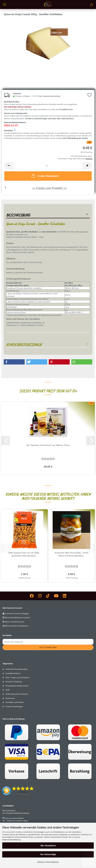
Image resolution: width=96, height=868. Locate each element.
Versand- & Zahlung (14, 682)
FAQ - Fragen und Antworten (17, 678)
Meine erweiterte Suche (15, 622)
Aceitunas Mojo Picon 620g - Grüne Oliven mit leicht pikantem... (72, 554)
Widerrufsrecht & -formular (17, 694)
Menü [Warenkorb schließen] (4, 4)
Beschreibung (18, 215)
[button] (9, 166)
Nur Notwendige (48, 854)
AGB (7, 690)
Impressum (10, 698)
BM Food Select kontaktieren (17, 626)
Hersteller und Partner (15, 702)
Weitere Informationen (48, 862)
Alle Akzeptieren (48, 846)
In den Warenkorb (45, 176)
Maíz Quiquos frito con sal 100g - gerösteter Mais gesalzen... (24, 554)
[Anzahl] (48, 166)
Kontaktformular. (66, 109)
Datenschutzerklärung (11, 840)
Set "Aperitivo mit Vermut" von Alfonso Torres (48, 445)
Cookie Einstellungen (14, 706)
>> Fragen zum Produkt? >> (49, 188)
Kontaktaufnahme (13, 673)
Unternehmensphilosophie (17, 669)
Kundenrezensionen (24, 345)
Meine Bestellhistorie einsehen (17, 618)
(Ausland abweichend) (52, 96)
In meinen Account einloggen (17, 613)
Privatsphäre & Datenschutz (17, 686)
